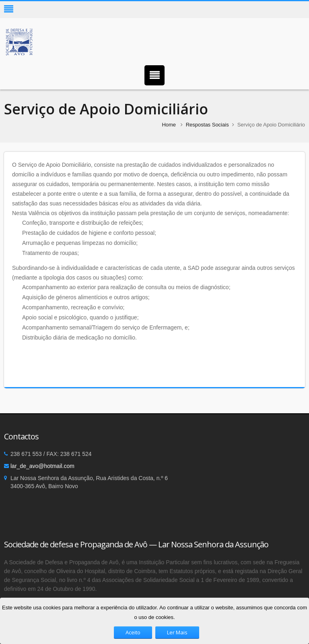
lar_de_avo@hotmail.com (42, 466)
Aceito (133, 632)
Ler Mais (177, 632)
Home (169, 125)
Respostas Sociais (207, 125)
